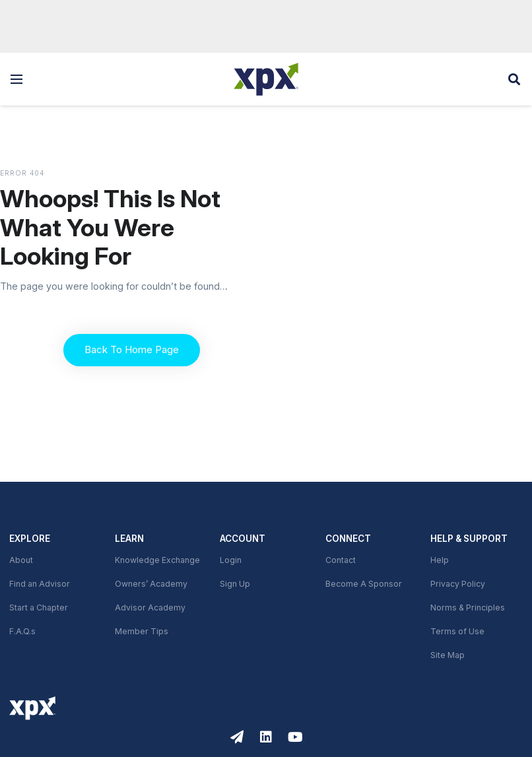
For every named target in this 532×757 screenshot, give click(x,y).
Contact (341, 560)
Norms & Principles (468, 608)
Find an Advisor (40, 584)
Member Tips (142, 632)
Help (440, 560)
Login (231, 560)
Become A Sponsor (364, 584)
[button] (17, 79)
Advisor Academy (150, 608)
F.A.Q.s (22, 632)
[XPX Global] (266, 79)
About (21, 560)
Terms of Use (457, 632)
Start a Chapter (39, 608)
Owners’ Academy (151, 584)
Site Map (448, 655)
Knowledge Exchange (157, 560)
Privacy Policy (458, 584)
